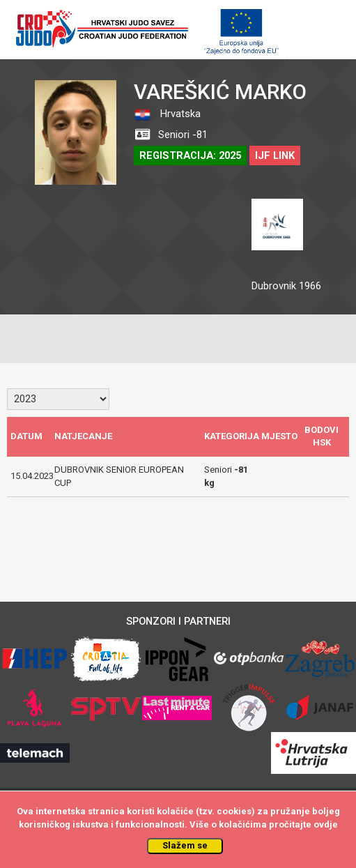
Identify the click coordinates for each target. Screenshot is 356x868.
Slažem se (185, 845)
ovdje (326, 824)
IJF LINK (275, 155)
